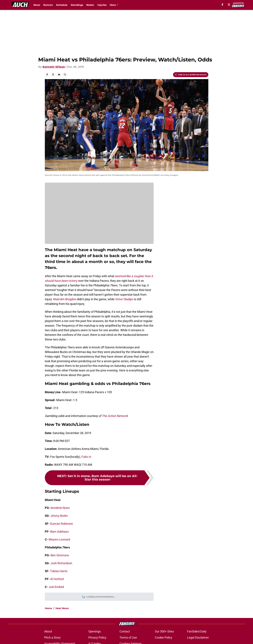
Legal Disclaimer (198, 637)
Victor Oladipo (124, 299)
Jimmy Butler (59, 516)
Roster (90, 5)
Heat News (62, 608)
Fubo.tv (86, 457)
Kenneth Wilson (54, 67)
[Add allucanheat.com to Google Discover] (191, 75)
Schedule (62, 5)
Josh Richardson (61, 563)
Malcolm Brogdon (65, 299)
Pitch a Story (52, 637)
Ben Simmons (60, 555)
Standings (77, 5)
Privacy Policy (97, 637)
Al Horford (57, 579)
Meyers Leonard (59, 539)
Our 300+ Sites (164, 631)
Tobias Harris (59, 571)
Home (48, 608)
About (48, 631)
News (37, 5)
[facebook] (222, 5)
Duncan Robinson (62, 524)
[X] (229, 5)
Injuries (102, 5)
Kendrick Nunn (60, 508)
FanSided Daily (197, 631)
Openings (95, 631)
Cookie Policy (164, 637)
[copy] (65, 74)
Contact (125, 631)
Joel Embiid (56, 587)
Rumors (48, 5)
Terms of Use (128, 637)
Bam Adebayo (60, 532)
